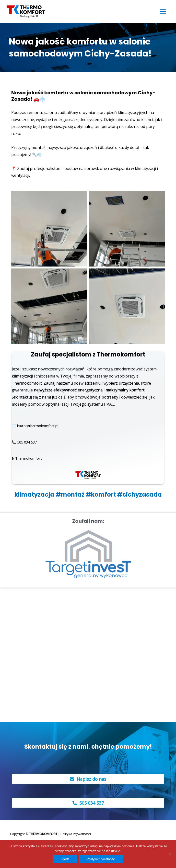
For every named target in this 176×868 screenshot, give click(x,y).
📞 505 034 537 (26, 441)
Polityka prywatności (101, 859)
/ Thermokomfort (29, 457)
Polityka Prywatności (76, 833)
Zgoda (65, 859)
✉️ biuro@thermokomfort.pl (38, 424)
